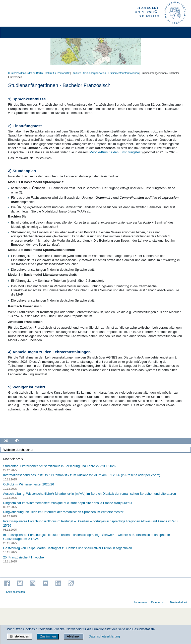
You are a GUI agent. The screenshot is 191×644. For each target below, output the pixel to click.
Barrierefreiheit (179, 602)
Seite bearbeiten (15, 592)
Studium (77, 73)
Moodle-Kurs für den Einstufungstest (116, 152)
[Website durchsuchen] (96, 450)
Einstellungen (19, 636)
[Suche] (188, 450)
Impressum (140, 602)
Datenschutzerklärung (104, 636)
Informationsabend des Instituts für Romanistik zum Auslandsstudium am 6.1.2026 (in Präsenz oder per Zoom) (82, 475)
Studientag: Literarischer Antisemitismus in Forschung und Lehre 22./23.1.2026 (59, 466)
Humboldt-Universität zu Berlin (25, 73)
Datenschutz (158, 602)
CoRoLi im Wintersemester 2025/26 (28, 484)
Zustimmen (48, 636)
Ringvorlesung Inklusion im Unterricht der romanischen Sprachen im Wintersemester (63, 512)
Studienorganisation (94, 73)
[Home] (18, 32)
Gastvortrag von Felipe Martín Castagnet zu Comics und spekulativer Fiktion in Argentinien (68, 548)
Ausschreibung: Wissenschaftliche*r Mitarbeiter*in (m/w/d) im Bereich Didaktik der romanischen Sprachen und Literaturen (89, 494)
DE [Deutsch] (6, 441)
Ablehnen (74, 636)
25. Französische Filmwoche (23, 557)
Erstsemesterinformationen (123, 73)
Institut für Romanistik (57, 73)
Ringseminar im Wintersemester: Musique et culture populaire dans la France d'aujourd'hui (67, 503)
